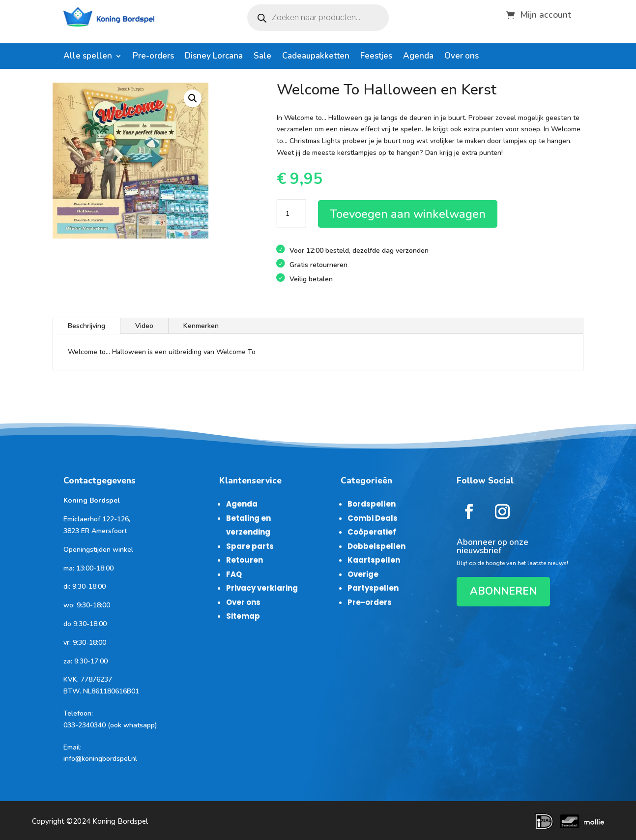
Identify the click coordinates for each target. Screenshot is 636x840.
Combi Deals (373, 518)
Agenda (418, 57)
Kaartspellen (374, 560)
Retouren (245, 560)
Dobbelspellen (376, 546)
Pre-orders (153, 57)
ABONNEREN (503, 591)
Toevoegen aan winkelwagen (408, 214)
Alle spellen (88, 57)
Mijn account (546, 14)
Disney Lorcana (214, 57)
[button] (193, 98)
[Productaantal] (291, 214)
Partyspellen (373, 588)
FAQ (234, 574)
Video (144, 326)
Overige (363, 574)
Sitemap (243, 616)
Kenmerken (201, 326)
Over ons (462, 57)
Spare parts (250, 546)
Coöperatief (372, 532)
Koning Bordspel (120, 821)
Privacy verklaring (262, 588)
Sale (262, 57)
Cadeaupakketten (316, 57)
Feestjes (376, 57)
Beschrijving (87, 326)
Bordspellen (372, 504)
